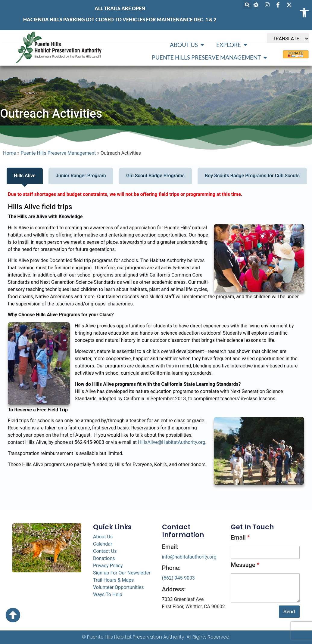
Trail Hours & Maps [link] (113, 580)
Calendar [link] (103, 544)
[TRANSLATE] (288, 39)
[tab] (25, 176)
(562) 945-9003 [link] (178, 578)
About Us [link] (103, 537)
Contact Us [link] (105, 551)
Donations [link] (104, 558)
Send (289, 611)
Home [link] (9, 153)
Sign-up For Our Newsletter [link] (122, 573)
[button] (247, 5)
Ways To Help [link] (108, 594)
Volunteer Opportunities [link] (119, 587)
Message (245, 565)
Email (240, 537)
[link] (304, 13)
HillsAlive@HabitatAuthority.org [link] (172, 442)
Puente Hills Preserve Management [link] (58, 153)
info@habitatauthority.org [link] (189, 557)
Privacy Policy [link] (108, 566)
